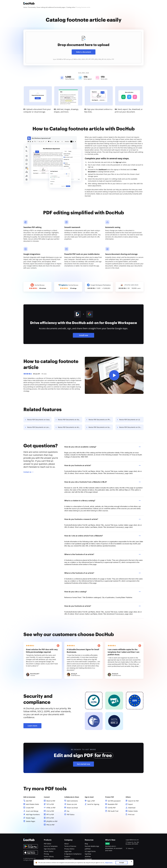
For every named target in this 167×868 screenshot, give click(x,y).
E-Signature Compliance (73, 854)
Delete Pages (31, 821)
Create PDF (30, 808)
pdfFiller (88, 849)
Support (67, 856)
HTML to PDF (51, 808)
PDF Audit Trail (113, 811)
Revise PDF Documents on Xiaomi (70, 420)
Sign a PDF (91, 801)
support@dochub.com (132, 840)
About (66, 844)
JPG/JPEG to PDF (52, 821)
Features (47, 859)
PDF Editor (48, 844)
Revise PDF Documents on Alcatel (70, 427)
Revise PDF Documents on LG (130, 420)
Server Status (49, 851)
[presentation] (83, 47)
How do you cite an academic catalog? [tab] (102, 447)
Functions (47, 862)
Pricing (46, 854)
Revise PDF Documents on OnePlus (131, 427)
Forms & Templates (51, 846)
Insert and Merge (32, 811)
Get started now (84, 764)
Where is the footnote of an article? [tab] (102, 554)
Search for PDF (133, 801)
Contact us (27, 472)
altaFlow (88, 856)
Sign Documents (50, 849)
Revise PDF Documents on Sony (38, 420)
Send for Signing (93, 804)
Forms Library (49, 856)
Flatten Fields (133, 811)
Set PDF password (114, 801)
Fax (68, 811)
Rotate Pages (31, 818)
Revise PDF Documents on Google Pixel (101, 427)
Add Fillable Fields (32, 804)
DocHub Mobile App (92, 846)
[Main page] (29, 4)
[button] (114, 375)
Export (131, 804)
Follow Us (131, 848)
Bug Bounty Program (72, 862)
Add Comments (72, 801)
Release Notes (69, 859)
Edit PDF (29, 801)
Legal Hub (68, 851)
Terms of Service (70, 846)
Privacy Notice (69, 849)
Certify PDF (112, 808)
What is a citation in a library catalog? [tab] (102, 501)
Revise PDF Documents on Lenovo (39, 427)
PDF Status (71, 814)
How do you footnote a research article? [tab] (102, 519)
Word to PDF (51, 801)
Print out (131, 814)
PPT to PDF (50, 814)
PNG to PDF (50, 825)
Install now (84, 335)
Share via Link (72, 804)
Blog (86, 844)
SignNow (88, 854)
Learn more (32, 726)
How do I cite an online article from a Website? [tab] (102, 536)
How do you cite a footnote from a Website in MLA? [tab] (102, 482)
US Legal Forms (90, 851)
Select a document (83, 52)
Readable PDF (113, 804)
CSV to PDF (50, 811)
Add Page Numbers (33, 814)
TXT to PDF (50, 804)
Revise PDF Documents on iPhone (100, 420)
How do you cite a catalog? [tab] (102, 592)
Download (132, 808)
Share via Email (72, 808)
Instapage (88, 859)
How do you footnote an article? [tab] (102, 465)
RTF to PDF (50, 818)
